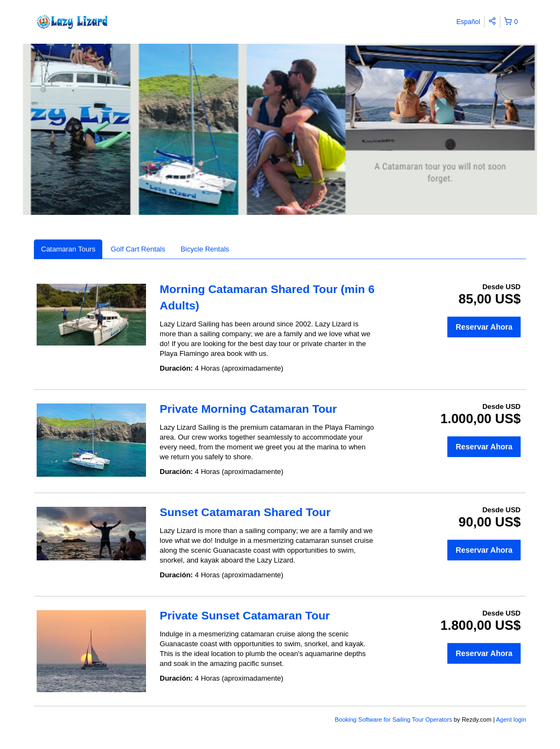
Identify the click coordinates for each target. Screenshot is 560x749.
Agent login (511, 719)
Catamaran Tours (68, 249)
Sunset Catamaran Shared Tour (245, 512)
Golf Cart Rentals (138, 249)
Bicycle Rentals (205, 249)
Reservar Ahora (484, 327)
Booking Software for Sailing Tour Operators (394, 719)
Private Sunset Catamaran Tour (245, 615)
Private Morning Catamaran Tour (248, 409)
